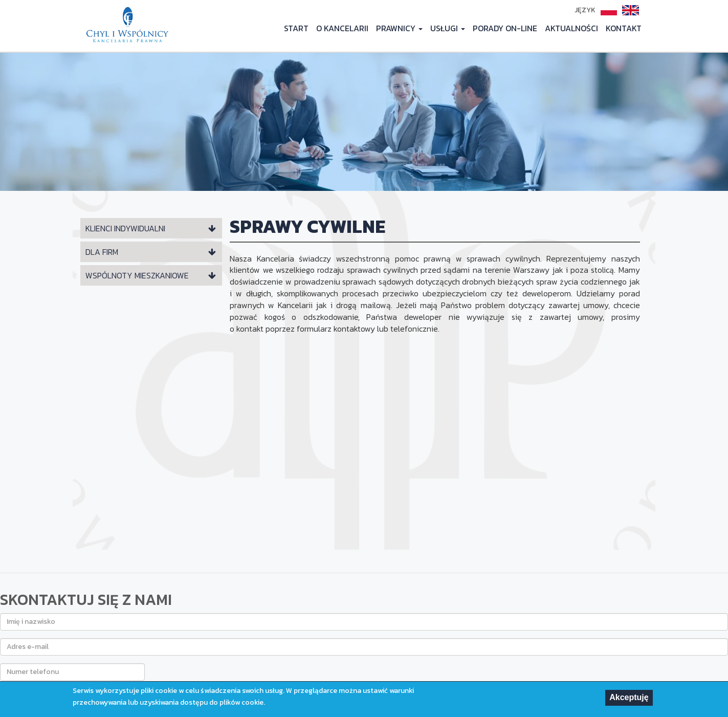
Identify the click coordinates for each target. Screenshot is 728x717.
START (296, 28)
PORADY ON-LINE (505, 28)
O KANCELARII (342, 28)
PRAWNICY (399, 28)
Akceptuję (629, 698)
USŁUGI (448, 28)
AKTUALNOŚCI (571, 28)
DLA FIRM (102, 252)
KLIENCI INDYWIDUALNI (125, 228)
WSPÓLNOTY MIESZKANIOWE (137, 275)
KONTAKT (624, 28)
